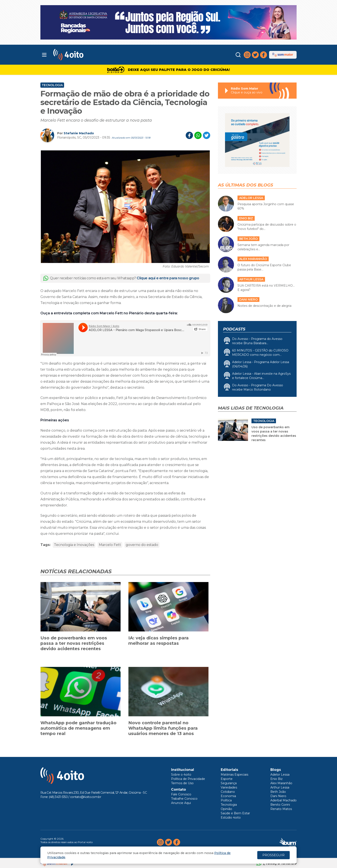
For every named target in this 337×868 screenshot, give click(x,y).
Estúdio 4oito (231, 818)
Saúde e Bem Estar (235, 813)
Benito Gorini (280, 805)
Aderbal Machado (283, 800)
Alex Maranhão (281, 783)
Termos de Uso (182, 783)
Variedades (229, 787)
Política (226, 800)
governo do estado (142, 545)
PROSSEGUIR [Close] (273, 855)
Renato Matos (281, 809)
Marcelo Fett (110, 545)
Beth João (278, 792)
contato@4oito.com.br (86, 797)
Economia (228, 796)
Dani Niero (278, 796)
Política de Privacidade (188, 779)
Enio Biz (276, 779)
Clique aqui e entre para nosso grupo (168, 278)
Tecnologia (52, 85)
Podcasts (234, 329)
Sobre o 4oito (181, 775)
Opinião (226, 809)
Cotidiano (228, 792)
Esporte (227, 779)
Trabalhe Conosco (184, 799)
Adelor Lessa (280, 775)
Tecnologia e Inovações (74, 545)
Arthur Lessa (280, 787)
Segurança (229, 783)
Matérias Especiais (234, 775)
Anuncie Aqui (181, 803)
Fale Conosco (181, 794)
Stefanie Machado (79, 133)
